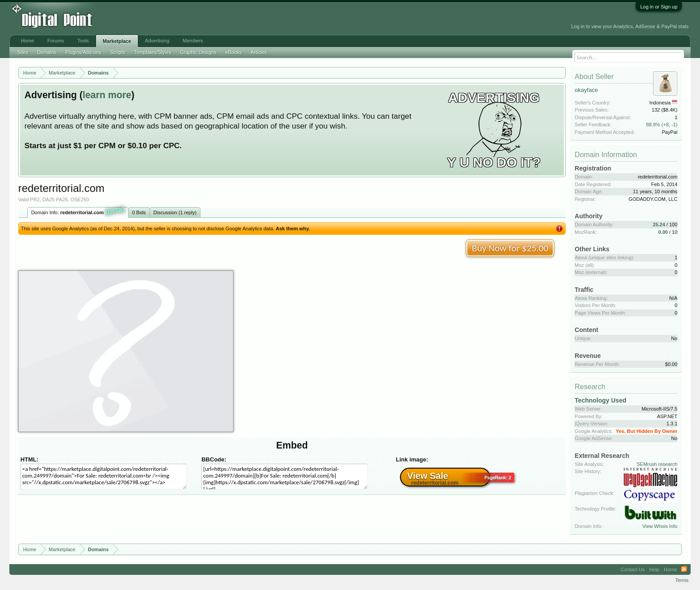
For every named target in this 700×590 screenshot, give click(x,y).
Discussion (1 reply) (175, 212)
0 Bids (139, 212)
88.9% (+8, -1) (662, 125)
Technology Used (600, 400)
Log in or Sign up (659, 7)
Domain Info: (78, 212)
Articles (258, 52)
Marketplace (117, 41)
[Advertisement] (203, 19)
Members (193, 41)
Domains (47, 52)
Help (654, 569)
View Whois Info (660, 526)
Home (27, 41)
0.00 (663, 232)
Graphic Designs (198, 52)
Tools (83, 41)
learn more (107, 95)
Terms (682, 580)
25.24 (659, 224)
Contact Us (633, 569)
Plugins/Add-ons (83, 52)
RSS (684, 569)
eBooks (234, 52)
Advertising (157, 41)
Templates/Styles (152, 52)
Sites (23, 52)
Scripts (118, 52)
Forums (56, 41)
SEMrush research (657, 464)
